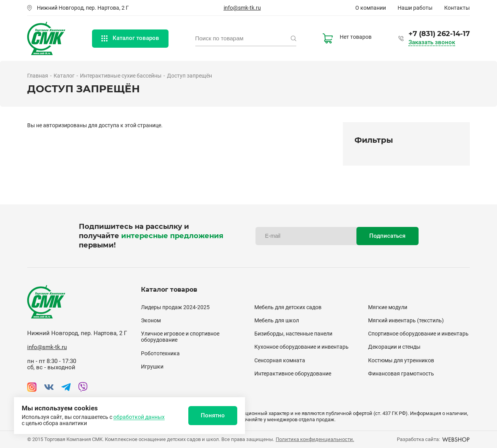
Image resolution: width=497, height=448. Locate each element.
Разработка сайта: (433, 439)
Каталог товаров (130, 38)
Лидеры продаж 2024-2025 (175, 307)
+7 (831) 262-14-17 (439, 34)
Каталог (64, 76)
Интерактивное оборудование (293, 374)
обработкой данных (139, 417)
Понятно (213, 415)
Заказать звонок (432, 42)
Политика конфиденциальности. (315, 439)
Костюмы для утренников (401, 360)
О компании (371, 8)
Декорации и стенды (394, 347)
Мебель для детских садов (288, 307)
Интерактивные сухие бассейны (121, 76)
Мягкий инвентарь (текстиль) (406, 320)
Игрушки (152, 367)
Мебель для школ (277, 320)
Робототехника (160, 353)
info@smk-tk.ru (242, 8)
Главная (38, 76)
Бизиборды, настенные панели (293, 334)
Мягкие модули (388, 307)
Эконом (151, 320)
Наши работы (415, 8)
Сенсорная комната (280, 360)
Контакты (457, 8)
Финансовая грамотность (401, 374)
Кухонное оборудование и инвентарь (302, 347)
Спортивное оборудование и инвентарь (418, 334)
